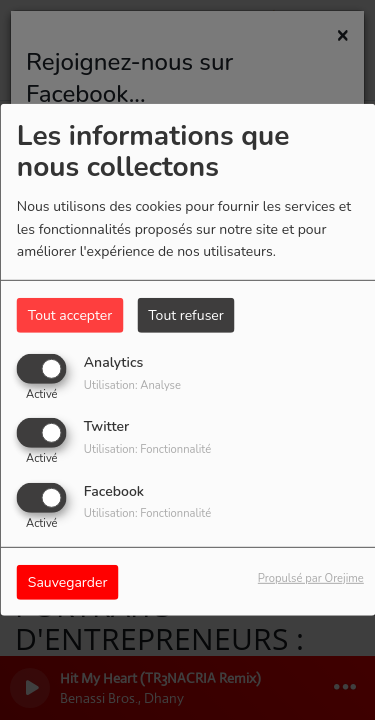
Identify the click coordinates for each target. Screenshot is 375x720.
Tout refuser (186, 315)
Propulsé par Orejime (311, 577)
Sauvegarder (68, 581)
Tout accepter (70, 315)
